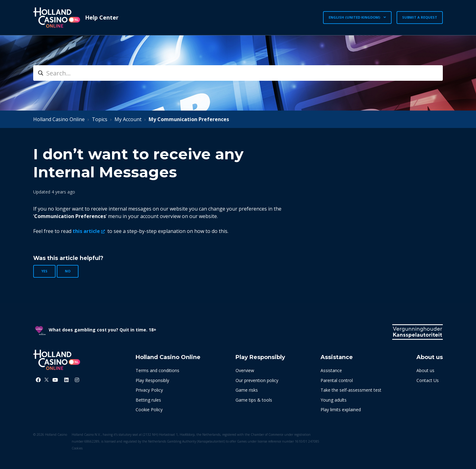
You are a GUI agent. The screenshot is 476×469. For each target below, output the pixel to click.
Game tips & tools (254, 400)
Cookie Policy (149, 410)
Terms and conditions (157, 370)
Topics (100, 119)
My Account (128, 119)
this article (86, 231)
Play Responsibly (152, 380)
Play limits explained (341, 410)
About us (425, 370)
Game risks (247, 390)
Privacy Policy (149, 390)
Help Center (102, 17)
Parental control (337, 380)
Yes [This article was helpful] (44, 271)
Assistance (331, 370)
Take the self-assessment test (351, 390)
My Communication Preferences (189, 119)
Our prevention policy (257, 380)
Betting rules (148, 400)
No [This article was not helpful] (68, 271)
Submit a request (420, 17)
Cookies (77, 448)
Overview (245, 370)
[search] (238, 73)
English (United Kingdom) (355, 17)
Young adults (334, 400)
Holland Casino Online (59, 119)
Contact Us (428, 380)
